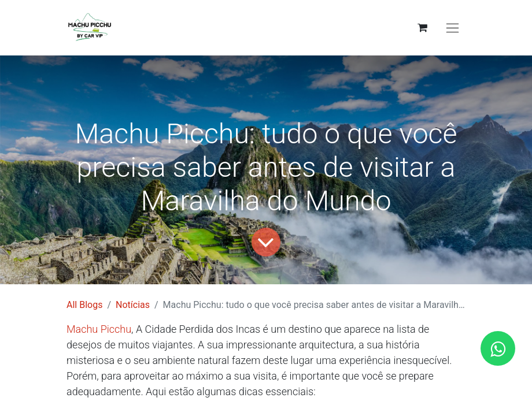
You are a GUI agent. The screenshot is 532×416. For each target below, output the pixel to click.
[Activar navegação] (452, 28)
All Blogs (84, 305)
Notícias (133, 305)
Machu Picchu (99, 329)
